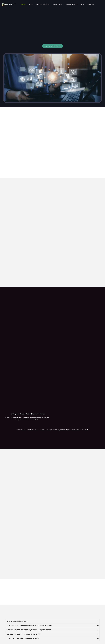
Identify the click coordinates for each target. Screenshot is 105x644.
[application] (49, 4)
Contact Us (90, 4)
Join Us (82, 4)
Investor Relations (72, 4)
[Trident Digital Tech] (9, 4)
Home (23, 4)
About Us (31, 4)
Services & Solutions (43, 4)
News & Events (58, 4)
